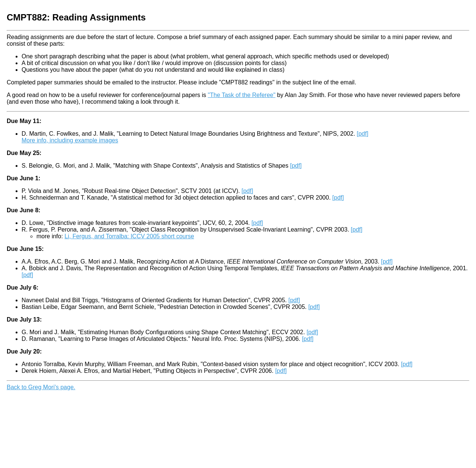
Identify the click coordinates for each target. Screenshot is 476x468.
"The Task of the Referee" (242, 95)
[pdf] (362, 134)
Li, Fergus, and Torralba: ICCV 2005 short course (129, 236)
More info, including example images (70, 140)
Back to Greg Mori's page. (41, 387)
